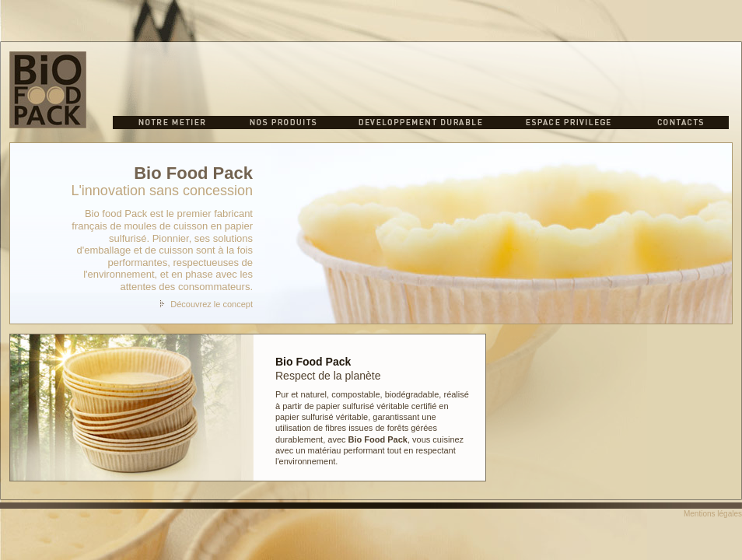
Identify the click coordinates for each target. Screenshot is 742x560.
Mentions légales (713, 514)
